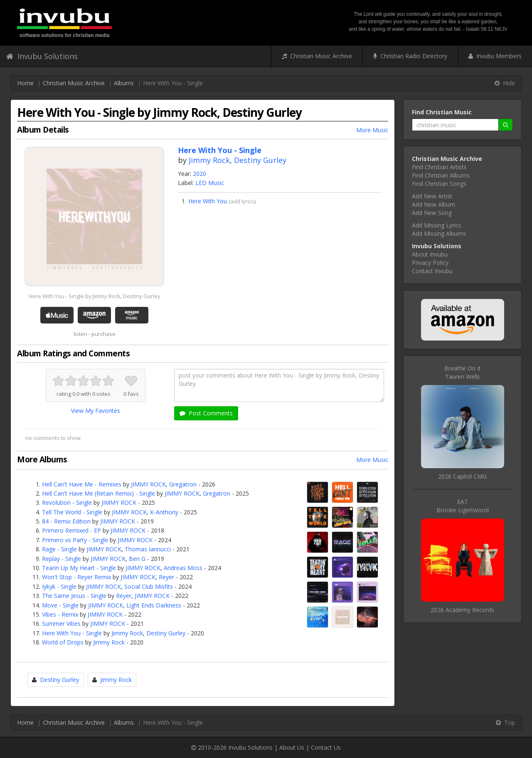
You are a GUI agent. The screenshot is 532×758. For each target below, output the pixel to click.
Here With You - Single (72, 633)
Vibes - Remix (60, 614)
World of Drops (63, 642)
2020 (199, 174)
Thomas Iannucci (148, 549)
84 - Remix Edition (66, 521)
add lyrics (242, 201)
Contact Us (326, 747)
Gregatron (183, 484)
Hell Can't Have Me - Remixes (82, 484)
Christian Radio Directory (410, 56)
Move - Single (60, 605)
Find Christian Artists (439, 167)
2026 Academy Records (462, 610)
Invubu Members (495, 56)
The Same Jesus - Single (74, 596)
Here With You (208, 201)
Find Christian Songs (439, 184)
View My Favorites (96, 411)
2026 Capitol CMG (462, 476)
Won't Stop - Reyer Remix (76, 577)
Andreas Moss (183, 568)
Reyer (166, 577)
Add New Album (433, 204)
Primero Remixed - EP (71, 530)
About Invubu (430, 254)
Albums (124, 83)
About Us (292, 747)
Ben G (137, 559)
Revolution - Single (67, 502)
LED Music (210, 183)
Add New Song (432, 213)
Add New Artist (432, 196)
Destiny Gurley (260, 160)
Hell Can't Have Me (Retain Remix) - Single (99, 493)
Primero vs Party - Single (75, 540)
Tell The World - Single (72, 512)
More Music (372, 130)
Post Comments (206, 413)
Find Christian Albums (441, 175)
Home (25, 83)
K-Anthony (164, 512)
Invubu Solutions (42, 56)
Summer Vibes (61, 623)
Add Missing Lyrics (437, 225)
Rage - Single (59, 549)
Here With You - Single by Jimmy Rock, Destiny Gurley (95, 296)
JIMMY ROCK (148, 484)
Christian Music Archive (317, 56)
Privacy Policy (430, 263)
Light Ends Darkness (154, 605)
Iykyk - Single (59, 586)
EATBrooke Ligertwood (463, 506)
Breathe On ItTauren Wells (463, 372)
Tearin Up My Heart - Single (79, 568)
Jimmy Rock (209, 160)
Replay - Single (62, 559)
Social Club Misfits (149, 586)
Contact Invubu (432, 271)
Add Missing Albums (439, 233)
